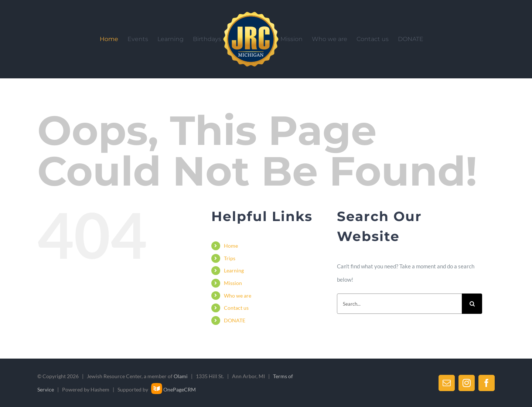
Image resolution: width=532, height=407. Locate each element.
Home (231, 246)
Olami (181, 376)
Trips (230, 258)
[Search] (472, 304)
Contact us (236, 308)
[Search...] (399, 304)
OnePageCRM (173, 389)
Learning (234, 270)
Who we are (238, 296)
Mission (233, 283)
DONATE (235, 320)
